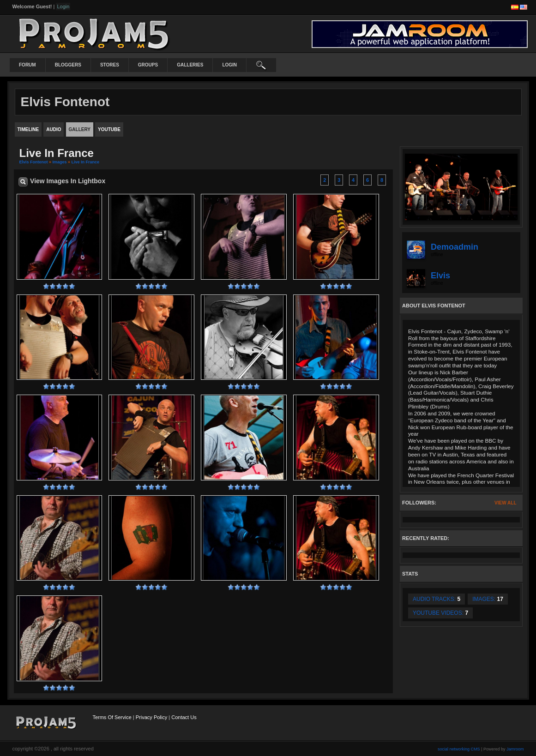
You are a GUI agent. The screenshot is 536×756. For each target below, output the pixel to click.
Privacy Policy (151, 717)
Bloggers (68, 65)
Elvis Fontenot (34, 162)
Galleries (190, 65)
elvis (440, 276)
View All (505, 503)
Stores (110, 65)
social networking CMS (459, 749)
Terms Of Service (112, 717)
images (60, 162)
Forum (27, 65)
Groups (148, 65)
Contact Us (184, 717)
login (229, 65)
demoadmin (455, 247)
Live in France (86, 162)
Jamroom (515, 749)
